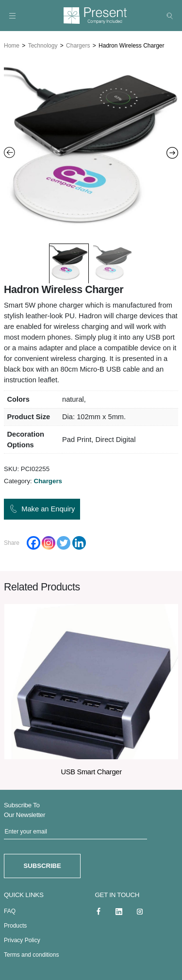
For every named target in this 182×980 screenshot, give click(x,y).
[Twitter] (64, 541)
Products (15, 923)
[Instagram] (49, 541)
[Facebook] (33, 541)
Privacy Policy (22, 938)
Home (12, 44)
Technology (43, 44)
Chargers (78, 44)
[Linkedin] (79, 541)
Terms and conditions (31, 952)
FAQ (10, 909)
